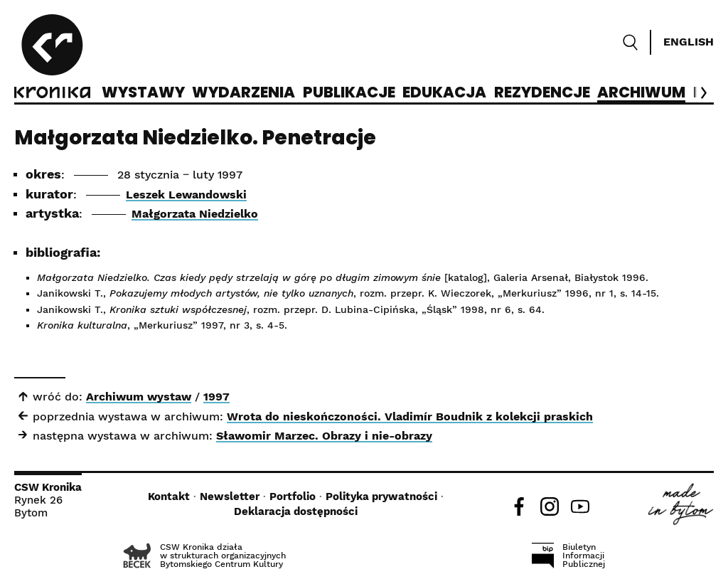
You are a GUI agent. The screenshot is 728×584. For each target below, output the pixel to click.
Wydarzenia (243, 93)
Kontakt (169, 497)
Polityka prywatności (381, 497)
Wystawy (143, 93)
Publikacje (349, 93)
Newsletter (230, 497)
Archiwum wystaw (139, 397)
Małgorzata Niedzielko (195, 214)
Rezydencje (542, 93)
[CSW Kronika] (52, 58)
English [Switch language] (689, 42)
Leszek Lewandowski (186, 195)
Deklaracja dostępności (296, 511)
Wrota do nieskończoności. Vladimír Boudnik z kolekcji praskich (410, 416)
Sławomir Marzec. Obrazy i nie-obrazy (324, 436)
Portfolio (293, 497)
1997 (216, 397)
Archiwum (641, 93)
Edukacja (444, 93)
